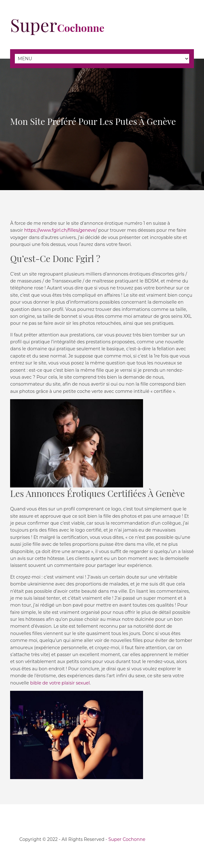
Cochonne (57, 28)
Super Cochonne (127, 839)
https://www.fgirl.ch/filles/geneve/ (60, 230)
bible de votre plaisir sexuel (60, 683)
